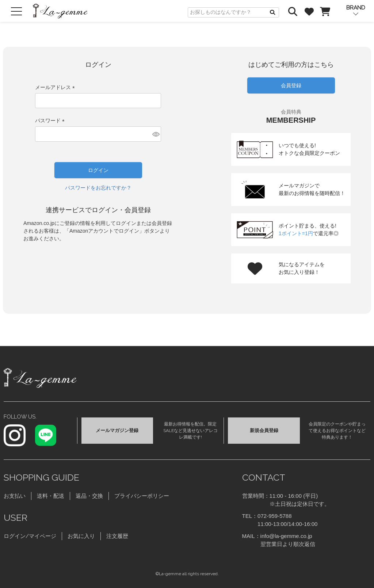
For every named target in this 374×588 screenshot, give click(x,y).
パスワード (51, 121)
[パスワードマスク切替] (156, 134)
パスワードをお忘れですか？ (98, 188)
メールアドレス (56, 87)
